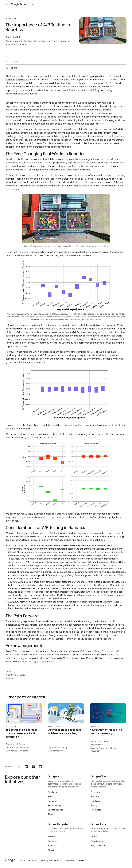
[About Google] (28, 861)
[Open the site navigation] (7, 4)
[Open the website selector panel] (33, 4)
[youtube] (33, 767)
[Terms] (82, 861)
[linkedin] (26, 767)
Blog (16, 18)
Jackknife (35, 319)
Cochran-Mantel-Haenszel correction (62, 319)
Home (8, 18)
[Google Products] (51, 861)
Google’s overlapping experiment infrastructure (92, 575)
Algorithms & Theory (15, 675)
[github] (41, 767)
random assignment (35, 136)
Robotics (10, 678)
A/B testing (58, 136)
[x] (19, 767)
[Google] (10, 860)
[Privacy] (70, 861)
